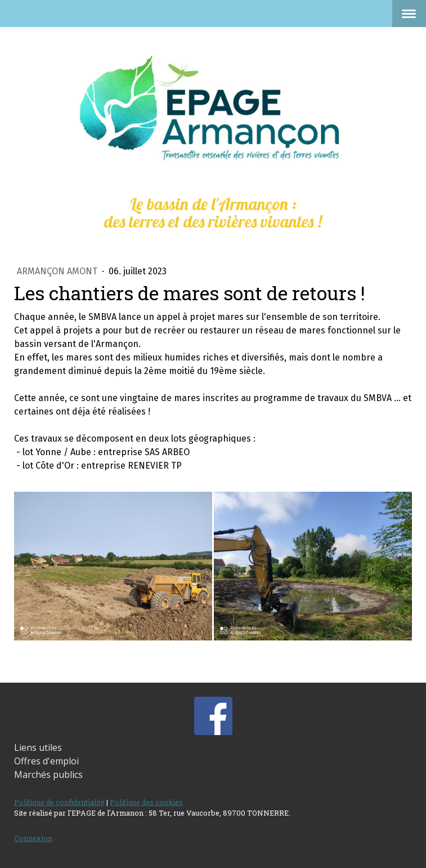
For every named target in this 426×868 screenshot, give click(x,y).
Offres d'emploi (46, 761)
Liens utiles (38, 747)
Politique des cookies (146, 802)
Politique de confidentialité (59, 802)
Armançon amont (58, 271)
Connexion (33, 838)
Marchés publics (48, 774)
